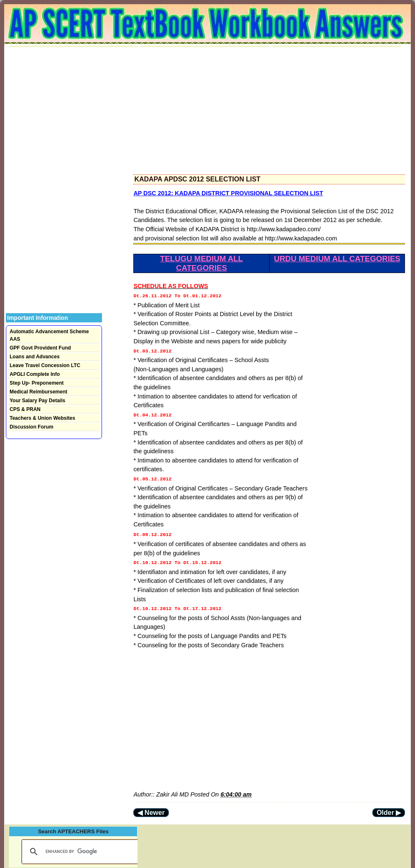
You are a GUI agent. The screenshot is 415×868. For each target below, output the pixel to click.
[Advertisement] (269, 111)
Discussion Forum (32, 427)
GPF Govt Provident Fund (40, 348)
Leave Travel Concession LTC (45, 365)
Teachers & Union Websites (42, 418)
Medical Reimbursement (38, 392)
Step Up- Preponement (37, 383)
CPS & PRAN (25, 409)
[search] (79, 845)
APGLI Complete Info (35, 374)
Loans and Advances (35, 357)
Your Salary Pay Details (37, 401)
